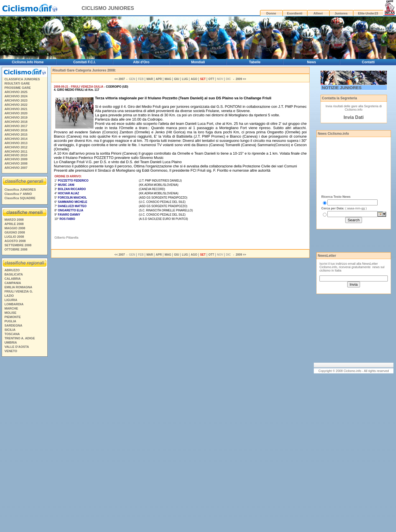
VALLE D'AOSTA (17, 347)
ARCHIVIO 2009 (16, 159)
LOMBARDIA (14, 304)
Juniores (341, 13)
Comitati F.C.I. (84, 62)
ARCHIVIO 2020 (16, 113)
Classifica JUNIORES (20, 190)
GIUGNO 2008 (15, 232)
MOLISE (10, 313)
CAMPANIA (13, 283)
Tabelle (255, 62)
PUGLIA (10, 321)
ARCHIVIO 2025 (16, 92)
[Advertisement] (24, 445)
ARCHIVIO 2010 (16, 155)
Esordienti (295, 13)
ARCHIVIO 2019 (16, 117)
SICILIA (10, 330)
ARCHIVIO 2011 (16, 152)
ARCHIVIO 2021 (16, 109)
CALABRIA (13, 279)
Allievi (318, 13)
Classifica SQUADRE (20, 198)
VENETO (11, 351)
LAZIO (9, 296)
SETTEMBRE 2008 (18, 245)
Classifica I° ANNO (18, 194)
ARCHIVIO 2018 (16, 122)
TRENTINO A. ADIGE (20, 338)
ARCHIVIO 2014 (16, 139)
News (311, 62)
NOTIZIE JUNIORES (342, 88)
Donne (271, 13)
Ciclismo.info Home (28, 62)
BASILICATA (14, 274)
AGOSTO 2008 (15, 241)
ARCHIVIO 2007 (16, 168)
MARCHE (11, 308)
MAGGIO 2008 (15, 228)
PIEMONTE (13, 317)
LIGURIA (11, 300)
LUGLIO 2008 (14, 237)
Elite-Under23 (368, 13)
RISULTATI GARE (17, 83)
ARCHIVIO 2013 (16, 143)
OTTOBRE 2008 (16, 249)
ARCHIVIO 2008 (16, 163)
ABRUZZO (12, 270)
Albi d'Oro (141, 62)
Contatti (368, 62)
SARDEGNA (13, 325)
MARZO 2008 (14, 220)
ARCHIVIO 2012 (16, 147)
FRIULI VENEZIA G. (19, 291)
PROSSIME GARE (18, 88)
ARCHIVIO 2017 (16, 126)
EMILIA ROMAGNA (18, 287)
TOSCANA (12, 334)
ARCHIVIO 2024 (16, 96)
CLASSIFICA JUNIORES (22, 79)
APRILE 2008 (14, 224)
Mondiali (198, 62)
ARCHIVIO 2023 (16, 100)
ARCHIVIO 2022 (16, 105)
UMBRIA (11, 342)
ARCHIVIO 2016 (16, 130)
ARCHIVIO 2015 (16, 134)
